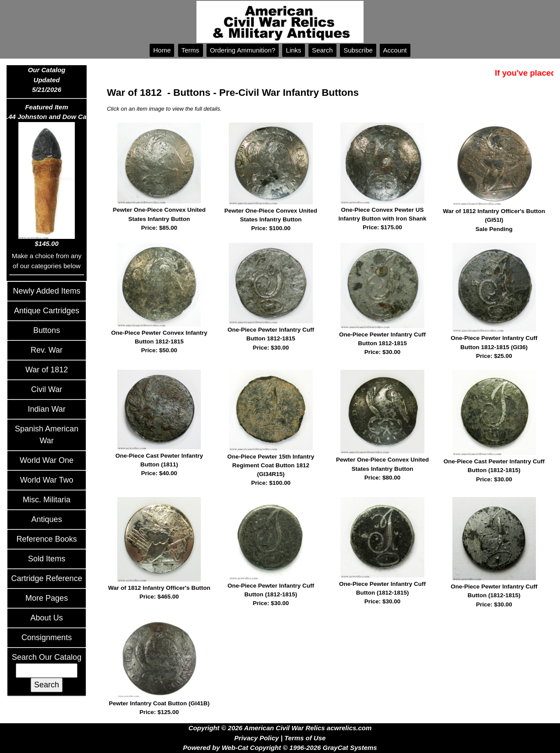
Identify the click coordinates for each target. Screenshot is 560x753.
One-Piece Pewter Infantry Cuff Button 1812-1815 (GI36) (494, 348)
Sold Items (47, 559)
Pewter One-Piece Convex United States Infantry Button (159, 219)
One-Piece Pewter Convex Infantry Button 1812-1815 (159, 342)
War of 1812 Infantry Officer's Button (159, 593)
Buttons (47, 330)
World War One (47, 460)
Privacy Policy (257, 738)
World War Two (47, 480)
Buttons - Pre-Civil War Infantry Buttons (266, 93)
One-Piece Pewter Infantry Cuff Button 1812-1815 (271, 339)
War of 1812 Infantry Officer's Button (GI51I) (494, 221)
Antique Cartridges (47, 311)
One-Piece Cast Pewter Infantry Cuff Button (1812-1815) (494, 471)
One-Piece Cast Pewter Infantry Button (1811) (159, 465)
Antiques (47, 519)
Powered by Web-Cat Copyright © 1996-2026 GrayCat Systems (280, 748)
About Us (47, 618)
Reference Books (47, 539)
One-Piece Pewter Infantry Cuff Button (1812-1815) (271, 595)
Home (162, 50)
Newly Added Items (47, 291)
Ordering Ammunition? (243, 50)
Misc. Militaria (47, 500)
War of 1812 (47, 370)
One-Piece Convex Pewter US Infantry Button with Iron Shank (383, 219)
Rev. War (47, 350)
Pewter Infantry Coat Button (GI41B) (159, 709)
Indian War (46, 409)
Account (395, 50)
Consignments (47, 637)
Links (293, 50)
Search (322, 50)
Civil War (47, 389)
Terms (191, 50)
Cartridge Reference (47, 578)
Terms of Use (305, 738)
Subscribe (358, 50)
